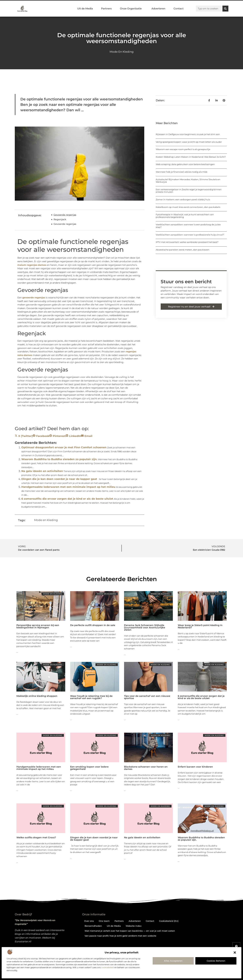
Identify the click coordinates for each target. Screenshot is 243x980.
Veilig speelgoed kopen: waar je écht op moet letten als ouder (189, 142)
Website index (134, 926)
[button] (235, 953)
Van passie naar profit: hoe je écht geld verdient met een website (120, 936)
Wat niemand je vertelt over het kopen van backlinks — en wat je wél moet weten (130, 931)
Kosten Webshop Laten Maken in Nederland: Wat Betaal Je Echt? (191, 157)
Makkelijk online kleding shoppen (37, 696)
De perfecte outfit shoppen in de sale (93, 625)
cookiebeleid (108, 967)
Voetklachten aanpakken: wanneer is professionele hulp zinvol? (190, 235)
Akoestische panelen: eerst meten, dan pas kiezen (183, 250)
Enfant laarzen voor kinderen (195, 767)
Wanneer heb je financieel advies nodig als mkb (182, 172)
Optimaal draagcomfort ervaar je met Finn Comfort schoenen (64, 447)
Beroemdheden (93, 926)
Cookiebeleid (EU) (169, 921)
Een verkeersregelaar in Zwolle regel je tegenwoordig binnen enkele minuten (189, 191)
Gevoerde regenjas (65, 215)
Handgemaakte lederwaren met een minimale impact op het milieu (68, 487)
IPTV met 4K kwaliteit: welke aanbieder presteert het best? (187, 242)
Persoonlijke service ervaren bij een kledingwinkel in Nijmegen (38, 626)
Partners (106, 8)
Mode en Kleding (122, 52)
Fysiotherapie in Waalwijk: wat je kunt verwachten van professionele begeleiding (185, 216)
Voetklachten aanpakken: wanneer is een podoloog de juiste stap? (188, 226)
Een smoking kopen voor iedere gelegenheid (89, 768)
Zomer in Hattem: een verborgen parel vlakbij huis (183, 199)
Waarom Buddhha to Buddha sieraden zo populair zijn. (59, 459)
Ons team (104, 921)
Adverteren (158, 8)
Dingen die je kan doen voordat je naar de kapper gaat (59, 479)
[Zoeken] (225, 9)
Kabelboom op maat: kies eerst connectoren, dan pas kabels (188, 207)
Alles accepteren (173, 961)
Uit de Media (85, 8)
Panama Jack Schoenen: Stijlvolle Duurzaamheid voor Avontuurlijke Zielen (145, 627)
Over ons (89, 921)
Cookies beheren (216, 961)
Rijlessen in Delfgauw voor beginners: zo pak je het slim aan (188, 134)
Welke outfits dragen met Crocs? (36, 837)
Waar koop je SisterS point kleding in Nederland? (200, 626)
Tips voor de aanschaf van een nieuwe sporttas (147, 697)
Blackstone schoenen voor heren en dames (146, 768)
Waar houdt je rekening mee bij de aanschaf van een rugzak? (91, 697)
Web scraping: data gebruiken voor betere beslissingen (185, 164)
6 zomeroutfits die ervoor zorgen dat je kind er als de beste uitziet (67, 499)
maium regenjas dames (32, 265)
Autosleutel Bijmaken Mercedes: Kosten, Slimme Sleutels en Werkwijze (188, 181)
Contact (179, 8)
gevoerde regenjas (34, 298)
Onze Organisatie (132, 9)
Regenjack (60, 219)
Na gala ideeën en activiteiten (42, 471)
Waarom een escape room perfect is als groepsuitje (183, 149)
